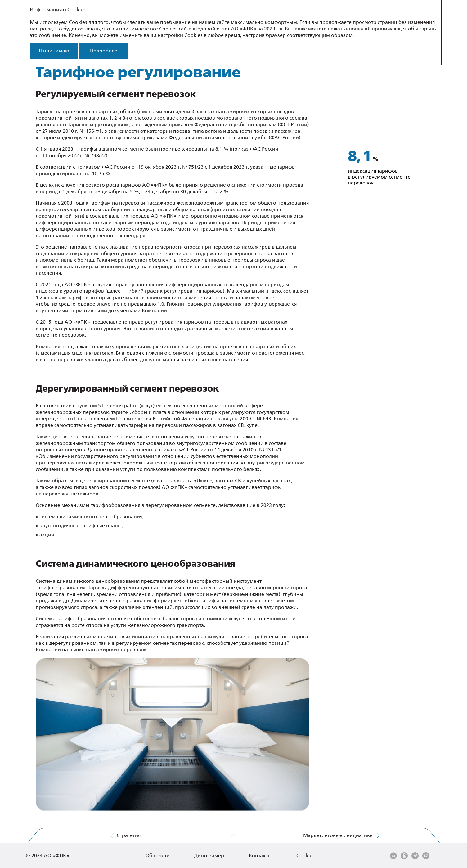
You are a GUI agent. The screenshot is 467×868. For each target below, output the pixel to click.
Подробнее (104, 51)
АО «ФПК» (56, 856)
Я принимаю (54, 51)
